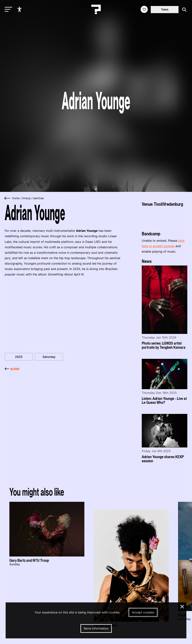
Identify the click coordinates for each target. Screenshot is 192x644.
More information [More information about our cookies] (96, 628)
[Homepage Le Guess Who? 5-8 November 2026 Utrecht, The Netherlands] (96, 9)
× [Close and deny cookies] (182, 606)
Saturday (49, 357)
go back (12, 369)
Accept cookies (143, 612)
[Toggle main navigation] (7, 9)
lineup (26, 198)
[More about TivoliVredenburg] (165, 217)
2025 (19, 357)
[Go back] (7, 198)
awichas (39, 198)
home (16, 198)
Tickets (165, 9)
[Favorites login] (144, 9)
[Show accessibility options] (20, 9)
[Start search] (183, 10)
